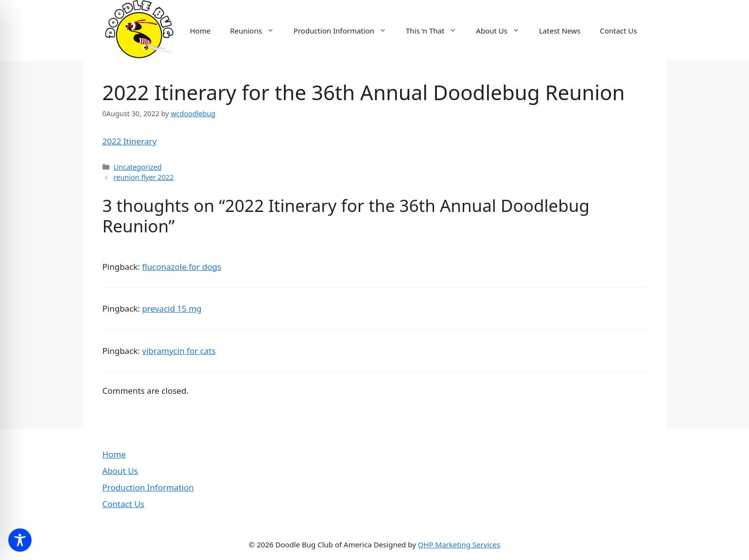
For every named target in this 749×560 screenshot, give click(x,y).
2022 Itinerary (130, 141)
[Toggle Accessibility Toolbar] (20, 540)
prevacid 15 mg (172, 308)
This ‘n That (436, 31)
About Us (503, 31)
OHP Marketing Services (459, 544)
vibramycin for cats (179, 351)
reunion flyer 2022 (144, 177)
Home (200, 31)
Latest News (560, 31)
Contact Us (618, 31)
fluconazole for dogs (182, 267)
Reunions (257, 31)
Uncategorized (138, 167)
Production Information (345, 31)
